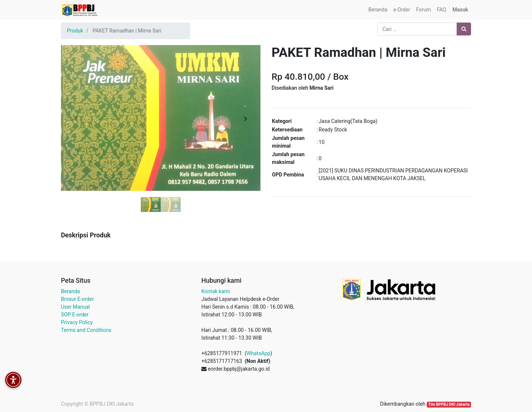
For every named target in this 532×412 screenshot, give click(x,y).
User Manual (75, 307)
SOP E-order (75, 315)
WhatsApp (258, 353)
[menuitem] (378, 10)
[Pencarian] (464, 29)
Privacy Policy (77, 322)
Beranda (70, 291)
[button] (76, 119)
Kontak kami (216, 291)
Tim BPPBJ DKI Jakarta (449, 404)
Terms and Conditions (86, 330)
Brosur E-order (77, 299)
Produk (75, 31)
